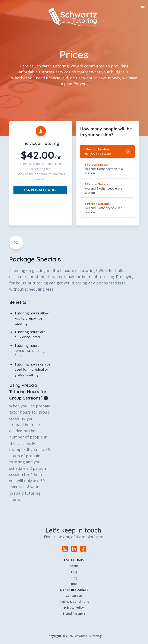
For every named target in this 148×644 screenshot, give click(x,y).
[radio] (107, 151)
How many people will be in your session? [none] (106, 132)
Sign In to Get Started (40, 190)
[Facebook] (83, 549)
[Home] (74, 17)
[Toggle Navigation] (143, 6)
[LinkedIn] (74, 549)
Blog (74, 578)
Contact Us (74, 596)
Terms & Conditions (74, 602)
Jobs (74, 584)
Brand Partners (74, 613)
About (74, 566)
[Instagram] (65, 549)
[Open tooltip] (46, 398)
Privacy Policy (74, 608)
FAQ (74, 572)
